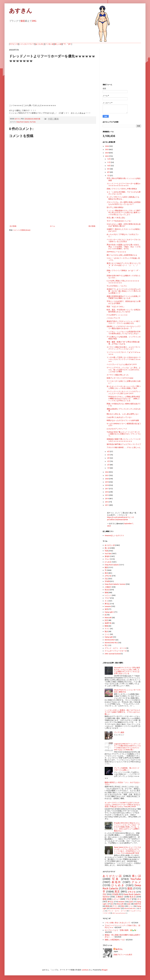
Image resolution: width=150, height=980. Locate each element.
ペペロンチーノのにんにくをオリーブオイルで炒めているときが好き (124, 240)
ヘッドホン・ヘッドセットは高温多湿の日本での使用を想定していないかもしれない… (124, 332)
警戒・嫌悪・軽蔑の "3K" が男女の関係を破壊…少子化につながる (123, 343)
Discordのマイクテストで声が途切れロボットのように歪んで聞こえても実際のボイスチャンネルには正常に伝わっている (127, 670)
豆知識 (107, 581)
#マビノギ (130, 517)
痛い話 (107, 548)
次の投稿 (13, 226)
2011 (107, 505)
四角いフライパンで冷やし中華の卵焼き (122, 189)
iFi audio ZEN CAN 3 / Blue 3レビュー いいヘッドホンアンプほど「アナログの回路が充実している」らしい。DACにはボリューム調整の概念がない (127, 827)
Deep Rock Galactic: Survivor (115, 584)
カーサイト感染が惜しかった (118, 375)
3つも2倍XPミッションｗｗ (117, 315)
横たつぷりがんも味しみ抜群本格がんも (122, 255)
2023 (107, 156)
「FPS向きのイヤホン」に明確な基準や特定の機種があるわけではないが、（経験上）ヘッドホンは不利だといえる (124, 399)
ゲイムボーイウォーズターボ (116, 651)
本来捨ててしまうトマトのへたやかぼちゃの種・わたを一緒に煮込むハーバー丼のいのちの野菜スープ (124, 291)
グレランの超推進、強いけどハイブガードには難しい (127, 769)
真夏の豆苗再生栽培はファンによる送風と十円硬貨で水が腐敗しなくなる (124, 297)
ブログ (107, 598)
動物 (106, 626)
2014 (107, 499)
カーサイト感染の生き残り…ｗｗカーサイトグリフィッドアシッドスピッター (124, 348)
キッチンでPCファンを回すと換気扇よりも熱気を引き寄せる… (123, 198)
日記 (106, 579)
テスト (107, 629)
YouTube (33, 122)
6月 (109, 451)
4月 (109, 458)
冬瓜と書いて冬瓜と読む (116, 218)
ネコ (106, 601)
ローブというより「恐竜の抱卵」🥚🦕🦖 (120, 930)
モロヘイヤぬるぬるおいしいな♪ (119, 221)
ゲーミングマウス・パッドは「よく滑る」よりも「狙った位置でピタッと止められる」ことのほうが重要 (124, 370)
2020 (107, 479)
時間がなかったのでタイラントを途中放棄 (123, 420)
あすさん (119, 949)
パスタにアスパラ (113, 318)
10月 (109, 166)
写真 (106, 551)
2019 (107, 482)
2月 (109, 465)
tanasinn (108, 606)
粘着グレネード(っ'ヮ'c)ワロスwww (120, 378)
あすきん (21, 11)
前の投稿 (92, 226)
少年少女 (108, 576)
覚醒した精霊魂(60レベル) (115, 940)
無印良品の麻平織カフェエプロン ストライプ (124, 444)
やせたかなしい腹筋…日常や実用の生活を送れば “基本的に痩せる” (124, 225)
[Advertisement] (52, 206)
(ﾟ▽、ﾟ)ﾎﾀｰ (67, 44)
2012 (107, 502)
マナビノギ (14, 44)
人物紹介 (108, 587)
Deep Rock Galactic (23, 122)
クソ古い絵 (49, 44)
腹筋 (23, 21)
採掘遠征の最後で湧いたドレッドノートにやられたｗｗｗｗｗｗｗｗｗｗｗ (124, 440)
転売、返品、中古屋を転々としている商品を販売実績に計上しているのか (124, 311)
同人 (106, 645)
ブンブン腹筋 (119, 732)
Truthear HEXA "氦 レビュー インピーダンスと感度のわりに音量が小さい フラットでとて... (124, 434)
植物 (106, 592)
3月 (109, 461)
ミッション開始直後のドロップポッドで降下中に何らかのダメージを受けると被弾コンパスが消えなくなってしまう (124, 212)
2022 (107, 472)
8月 (109, 172)
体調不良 (108, 623)
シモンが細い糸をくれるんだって (117, 923)
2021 (107, 475)
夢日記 (107, 604)
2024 (107, 153)
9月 (109, 169)
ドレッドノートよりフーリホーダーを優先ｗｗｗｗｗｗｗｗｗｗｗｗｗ (124, 184)
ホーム (52, 226)
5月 (109, 455)
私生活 (107, 590)
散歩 (106, 631)
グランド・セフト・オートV (115, 648)
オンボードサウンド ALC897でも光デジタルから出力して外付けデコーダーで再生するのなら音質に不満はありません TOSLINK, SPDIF (122, 805)
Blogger (105, 970)
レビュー (108, 595)
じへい (107, 634)
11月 (109, 162)
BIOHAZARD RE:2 (111, 643)
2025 (107, 149)
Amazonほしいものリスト (114, 535)
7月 (109, 176)
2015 (107, 495)
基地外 (107, 556)
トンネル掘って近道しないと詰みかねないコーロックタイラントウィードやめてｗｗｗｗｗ (124, 359)
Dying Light (109, 637)
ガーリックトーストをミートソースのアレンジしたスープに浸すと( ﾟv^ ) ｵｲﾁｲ (124, 392)
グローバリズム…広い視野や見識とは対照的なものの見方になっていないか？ (124, 203)
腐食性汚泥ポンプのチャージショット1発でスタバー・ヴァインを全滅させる (123, 322)
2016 (107, 492)
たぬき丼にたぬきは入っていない (119, 417)
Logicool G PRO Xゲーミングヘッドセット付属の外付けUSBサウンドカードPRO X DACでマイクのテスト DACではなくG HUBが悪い (127, 747)
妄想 (106, 609)
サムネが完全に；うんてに (117, 286)
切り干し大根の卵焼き (115, 207)
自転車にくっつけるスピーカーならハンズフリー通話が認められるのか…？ (124, 327)
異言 (106, 573)
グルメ (107, 559)
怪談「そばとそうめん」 (116, 306)
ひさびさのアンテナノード (117, 429)
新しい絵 (58, 44)
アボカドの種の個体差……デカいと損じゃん (124, 447)
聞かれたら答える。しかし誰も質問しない (123, 414)
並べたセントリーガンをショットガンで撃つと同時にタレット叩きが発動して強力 (124, 387)
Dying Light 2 (109, 612)
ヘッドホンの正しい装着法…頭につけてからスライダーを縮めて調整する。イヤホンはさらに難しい (122, 712)
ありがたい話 (110, 545)
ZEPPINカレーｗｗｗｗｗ (116, 252)
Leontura (85, 970)
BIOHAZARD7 (110, 640)
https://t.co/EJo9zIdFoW (116, 517)
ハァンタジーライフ (27, 44)
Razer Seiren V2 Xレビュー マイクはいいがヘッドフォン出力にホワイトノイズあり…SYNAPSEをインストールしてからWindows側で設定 (127, 850)
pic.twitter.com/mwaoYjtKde (118, 520)
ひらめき (108, 562)
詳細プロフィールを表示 (123, 955)
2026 (107, 146)
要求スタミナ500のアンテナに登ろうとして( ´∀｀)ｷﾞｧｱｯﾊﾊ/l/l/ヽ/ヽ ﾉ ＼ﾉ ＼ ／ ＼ (124, 265)
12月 (109, 159)
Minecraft (108, 618)
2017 (107, 489)
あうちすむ (40, 44)
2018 (107, 485)
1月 (109, 468)
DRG (34, 21)
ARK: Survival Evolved (113, 654)
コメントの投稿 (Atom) (22, 230)
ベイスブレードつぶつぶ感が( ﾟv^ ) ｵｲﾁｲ (122, 364)
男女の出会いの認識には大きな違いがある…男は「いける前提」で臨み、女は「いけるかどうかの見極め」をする (124, 247)
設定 (106, 620)
